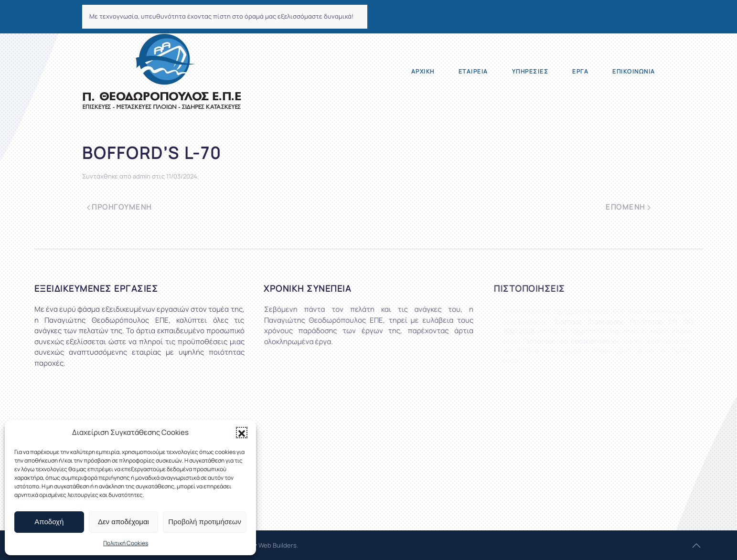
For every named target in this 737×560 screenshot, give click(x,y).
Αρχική (423, 71)
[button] (242, 433)
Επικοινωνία (634, 71)
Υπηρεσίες (530, 71)
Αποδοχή (49, 522)
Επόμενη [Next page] (628, 207)
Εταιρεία (473, 71)
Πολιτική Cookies (126, 543)
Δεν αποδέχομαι (123, 522)
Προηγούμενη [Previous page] (119, 207)
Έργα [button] (580, 71)
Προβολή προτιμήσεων (205, 522)
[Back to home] (162, 72)
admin (142, 176)
